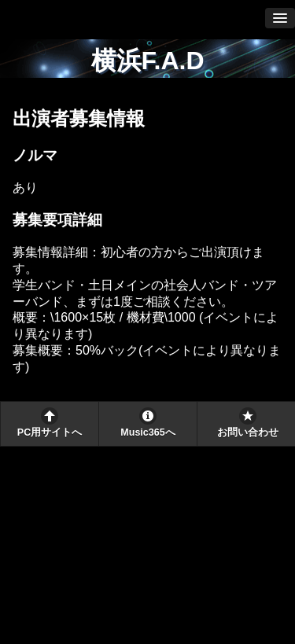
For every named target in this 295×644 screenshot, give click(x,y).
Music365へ (147, 432)
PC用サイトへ (50, 432)
